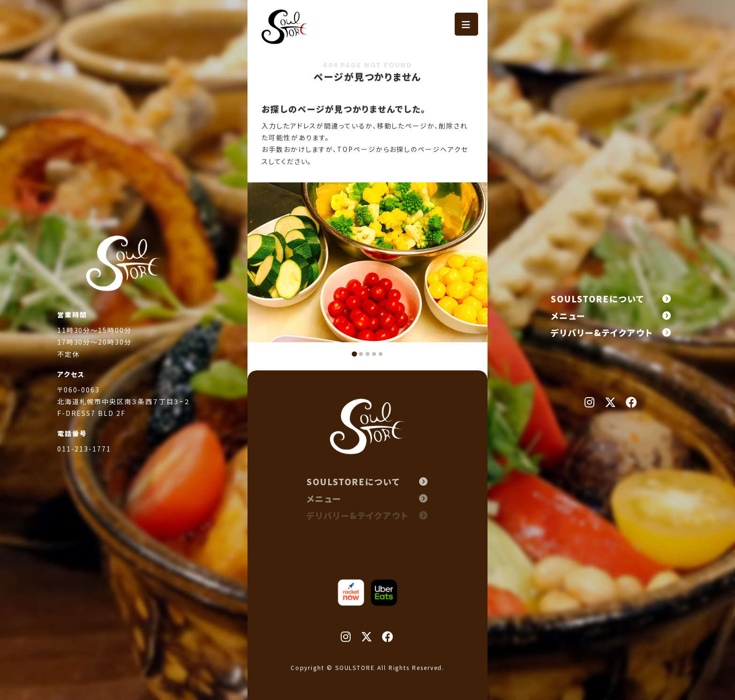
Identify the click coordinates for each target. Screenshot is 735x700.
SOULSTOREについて (611, 299)
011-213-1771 (84, 461)
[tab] (354, 354)
